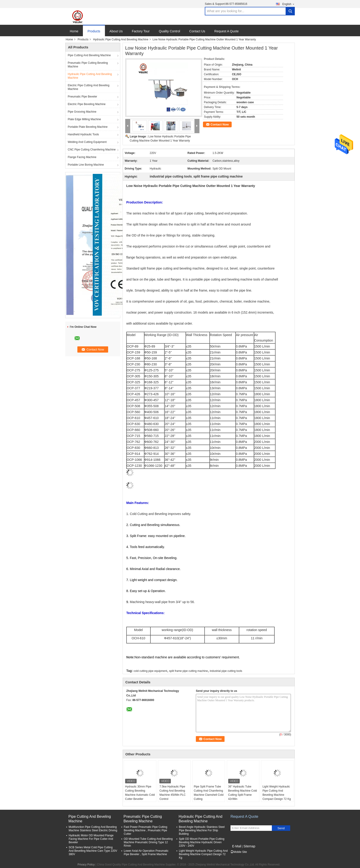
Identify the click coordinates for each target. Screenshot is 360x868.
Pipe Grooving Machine (82, 112)
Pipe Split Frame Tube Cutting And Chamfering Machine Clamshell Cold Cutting (209, 793)
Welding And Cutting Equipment (87, 142)
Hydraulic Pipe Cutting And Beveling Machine (121, 39)
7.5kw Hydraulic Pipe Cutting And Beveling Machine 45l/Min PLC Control (172, 793)
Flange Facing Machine (82, 157)
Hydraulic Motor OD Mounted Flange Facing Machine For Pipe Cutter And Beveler (91, 839)
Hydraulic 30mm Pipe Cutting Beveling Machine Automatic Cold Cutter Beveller (140, 793)
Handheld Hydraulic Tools (83, 134)
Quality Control (170, 31)
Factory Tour (141, 31)
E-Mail (237, 846)
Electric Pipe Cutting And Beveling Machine (89, 87)
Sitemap (249, 846)
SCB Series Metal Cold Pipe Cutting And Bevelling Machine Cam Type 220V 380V (93, 851)
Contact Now (220, 124)
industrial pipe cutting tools (226, 671)
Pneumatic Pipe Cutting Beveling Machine (88, 65)
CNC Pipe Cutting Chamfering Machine (92, 150)
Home (74, 31)
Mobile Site (239, 852)
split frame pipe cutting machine (188, 671)
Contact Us (197, 31)
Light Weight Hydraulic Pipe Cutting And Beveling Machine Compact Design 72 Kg (277, 793)
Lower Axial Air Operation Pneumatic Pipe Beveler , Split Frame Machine (146, 853)
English (289, 4)
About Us (116, 31)
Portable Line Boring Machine (86, 165)
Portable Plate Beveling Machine (88, 127)
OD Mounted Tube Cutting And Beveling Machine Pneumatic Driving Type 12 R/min (148, 842)
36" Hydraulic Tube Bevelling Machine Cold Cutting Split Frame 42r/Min (243, 793)
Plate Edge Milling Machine (84, 119)
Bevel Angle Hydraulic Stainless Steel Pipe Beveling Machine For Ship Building (202, 830)
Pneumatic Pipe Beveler (82, 97)
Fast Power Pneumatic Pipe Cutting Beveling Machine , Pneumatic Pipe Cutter (145, 830)
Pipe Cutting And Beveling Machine (89, 55)
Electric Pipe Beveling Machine (87, 104)
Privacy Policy (86, 865)
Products (94, 31)
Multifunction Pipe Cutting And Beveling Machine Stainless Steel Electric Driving (93, 829)
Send (281, 828)
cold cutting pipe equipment (150, 671)
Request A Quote (227, 31)
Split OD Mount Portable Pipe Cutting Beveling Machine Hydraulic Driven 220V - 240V (202, 842)
